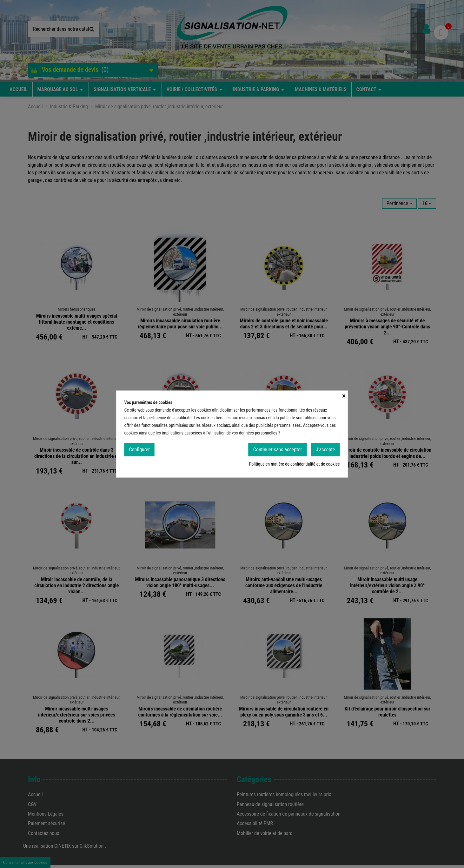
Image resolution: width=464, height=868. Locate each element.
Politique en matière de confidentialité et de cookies (295, 464)
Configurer (139, 449)
